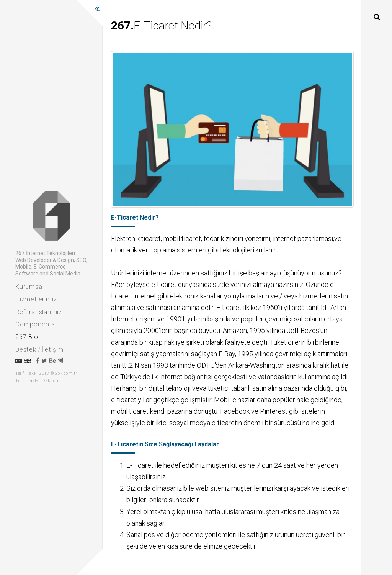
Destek (26, 350)
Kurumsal (29, 287)
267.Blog (29, 337)
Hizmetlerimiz (36, 299)
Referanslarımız (39, 312)
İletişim (53, 350)
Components (35, 324)
